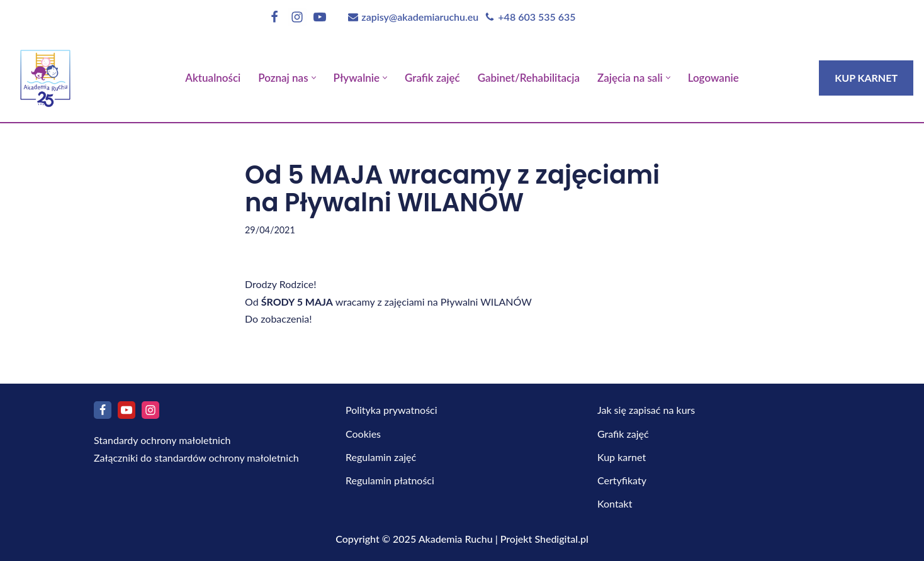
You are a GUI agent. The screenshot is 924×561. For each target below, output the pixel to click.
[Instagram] (297, 17)
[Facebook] (274, 17)
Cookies (363, 434)
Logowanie (713, 78)
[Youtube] (320, 17)
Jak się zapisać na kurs (646, 410)
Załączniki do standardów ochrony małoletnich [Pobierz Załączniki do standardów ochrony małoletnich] (196, 458)
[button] (314, 78)
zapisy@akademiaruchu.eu (420, 17)
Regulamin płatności (390, 480)
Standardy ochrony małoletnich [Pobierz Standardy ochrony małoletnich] (162, 440)
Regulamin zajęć (381, 457)
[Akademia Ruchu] (45, 75)
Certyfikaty (622, 480)
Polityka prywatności (392, 410)
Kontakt (615, 503)
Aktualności (213, 78)
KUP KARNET (866, 78)
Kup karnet (622, 457)
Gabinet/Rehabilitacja (529, 78)
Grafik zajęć (432, 78)
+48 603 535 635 (537, 17)
